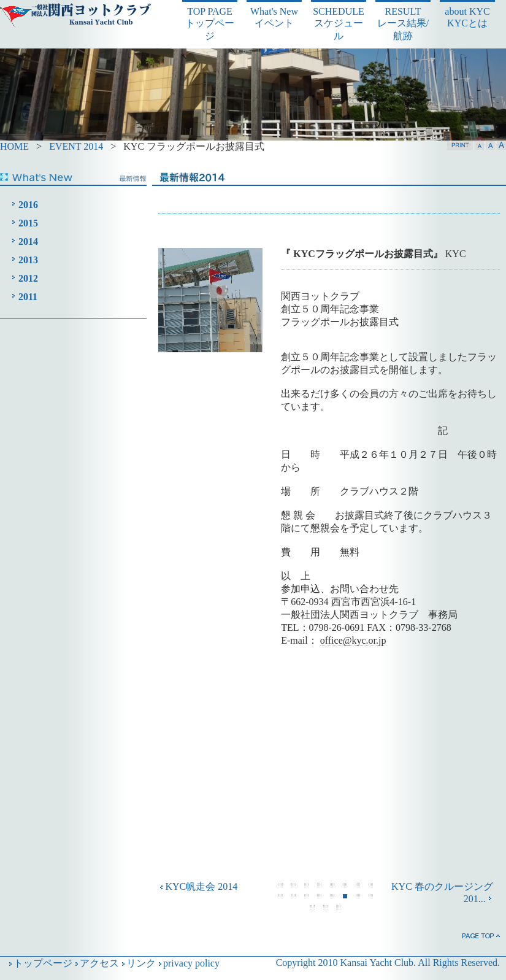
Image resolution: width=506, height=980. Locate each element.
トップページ (39, 963)
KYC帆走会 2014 (198, 886)
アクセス (96, 963)
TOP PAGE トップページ (210, 24)
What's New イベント (274, 17)
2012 (28, 278)
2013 (28, 260)
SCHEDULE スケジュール (339, 24)
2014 (28, 241)
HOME (14, 146)
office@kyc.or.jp (353, 640)
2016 (28, 205)
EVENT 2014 (77, 146)
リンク (137, 963)
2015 (28, 223)
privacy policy (188, 963)
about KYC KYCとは (467, 17)
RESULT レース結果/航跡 (403, 24)
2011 (28, 297)
